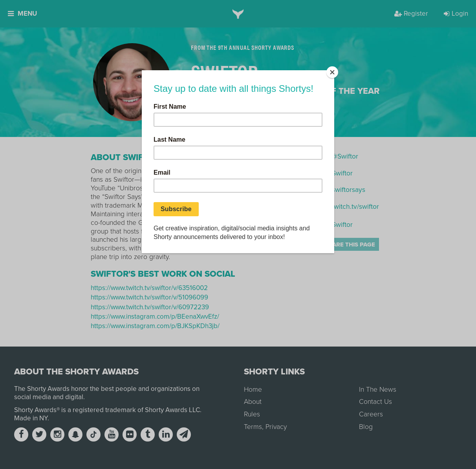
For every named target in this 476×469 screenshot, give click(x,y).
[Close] (332, 72)
